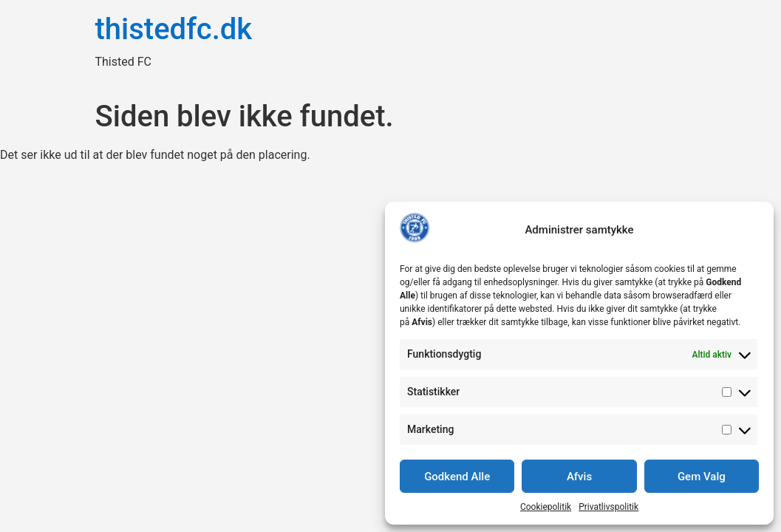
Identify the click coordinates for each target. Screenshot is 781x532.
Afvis (579, 477)
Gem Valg (702, 477)
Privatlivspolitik (608, 507)
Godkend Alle (457, 477)
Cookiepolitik (546, 507)
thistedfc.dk (174, 29)
